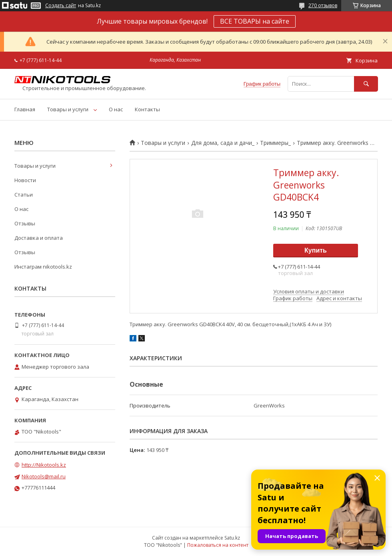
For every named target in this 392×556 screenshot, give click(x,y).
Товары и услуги (68, 109)
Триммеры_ (275, 143)
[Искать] (366, 84)
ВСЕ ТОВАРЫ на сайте (255, 21)
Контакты (147, 109)
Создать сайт (61, 6)
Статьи (24, 195)
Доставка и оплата (39, 238)
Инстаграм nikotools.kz (43, 267)
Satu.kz (232, 538)
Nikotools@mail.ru (44, 476)
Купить (316, 250)
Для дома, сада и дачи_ (223, 143)
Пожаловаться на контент (218, 545)
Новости (25, 180)
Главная (25, 109)
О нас (116, 109)
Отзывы (25, 223)
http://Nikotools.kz (44, 465)
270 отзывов (323, 5)
